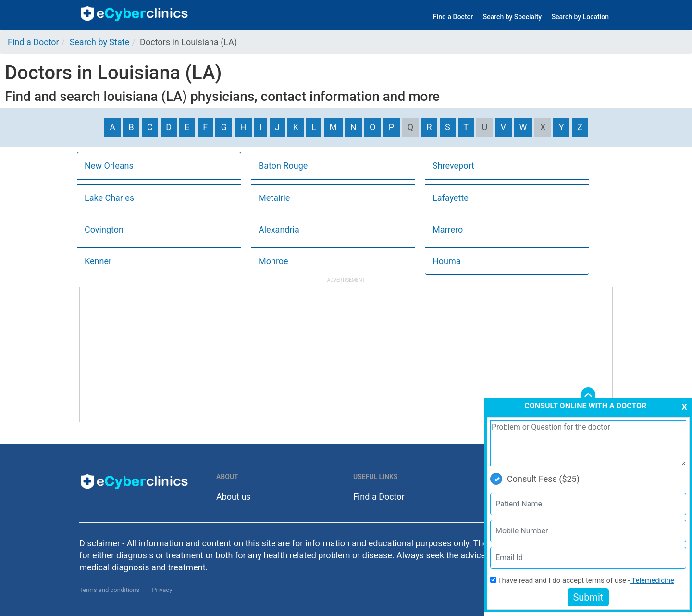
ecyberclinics (135, 13)
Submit (588, 597)
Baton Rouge (283, 166)
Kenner (98, 261)
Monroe (273, 261)
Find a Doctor (453, 17)
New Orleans (109, 166)
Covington (104, 229)
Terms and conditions (109, 590)
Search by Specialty (512, 17)
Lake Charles (109, 198)
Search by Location (580, 17)
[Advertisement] (346, 355)
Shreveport (453, 166)
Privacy (162, 590)
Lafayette (451, 198)
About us (234, 497)
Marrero (448, 229)
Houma (447, 261)
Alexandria (279, 229)
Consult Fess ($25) (535, 479)
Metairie (274, 198)
